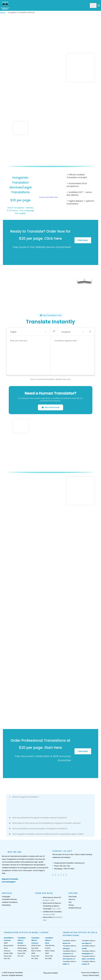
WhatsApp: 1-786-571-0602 (63, 869)
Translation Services (9, 899)
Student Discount (75, 908)
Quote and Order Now (48, 197)
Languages (6, 897)
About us (72, 899)
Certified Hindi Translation (52, 912)
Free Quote (73, 897)
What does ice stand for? (52, 897)
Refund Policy (94, 975)
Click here (83, 240)
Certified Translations (10, 902)
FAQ (70, 902)
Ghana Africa (48, 917)
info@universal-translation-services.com (69, 863)
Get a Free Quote (51, 407)
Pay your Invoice (51, 973)
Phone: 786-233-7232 (61, 866)
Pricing (71, 905)
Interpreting (6, 905)
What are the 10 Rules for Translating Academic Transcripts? (52, 906)
